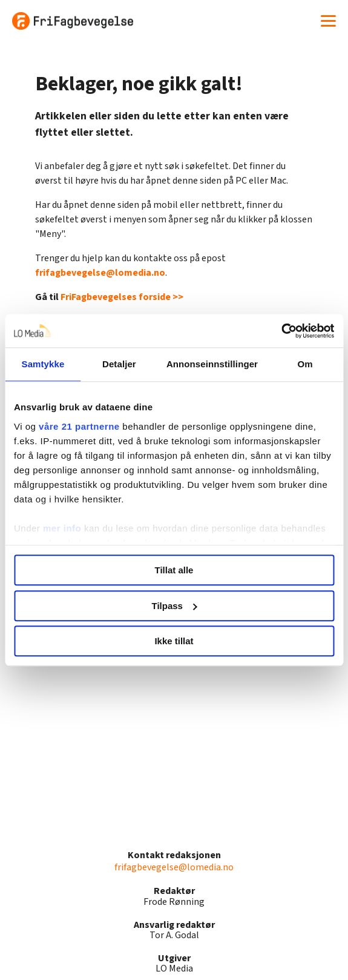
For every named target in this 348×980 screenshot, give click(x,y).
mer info (62, 528)
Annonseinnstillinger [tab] (212, 364)
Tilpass (175, 606)
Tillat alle (174, 570)
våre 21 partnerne (79, 426)
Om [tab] (305, 364)
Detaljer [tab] (119, 364)
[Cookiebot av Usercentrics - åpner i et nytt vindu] (281, 331)
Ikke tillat (174, 641)
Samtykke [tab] (43, 364)
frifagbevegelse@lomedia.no (100, 273)
